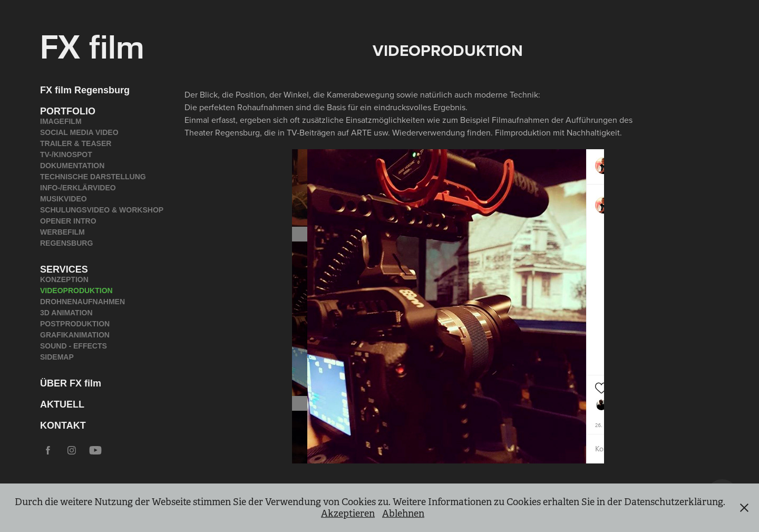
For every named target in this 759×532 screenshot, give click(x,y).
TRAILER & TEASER (76, 143)
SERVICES (64, 269)
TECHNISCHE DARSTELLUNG (93, 177)
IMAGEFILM (61, 121)
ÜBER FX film (71, 383)
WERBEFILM (62, 232)
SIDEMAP (57, 357)
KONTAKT (63, 425)
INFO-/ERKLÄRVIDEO (78, 188)
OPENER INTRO (68, 221)
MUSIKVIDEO (64, 199)
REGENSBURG (66, 243)
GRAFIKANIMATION (75, 335)
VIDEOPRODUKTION (76, 291)
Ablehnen (403, 514)
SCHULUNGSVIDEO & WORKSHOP (102, 210)
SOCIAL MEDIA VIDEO (79, 132)
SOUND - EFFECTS (74, 346)
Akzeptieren (348, 514)
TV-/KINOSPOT (66, 154)
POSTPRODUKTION (75, 324)
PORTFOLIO (68, 111)
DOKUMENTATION (72, 166)
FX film (92, 45)
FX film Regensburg (85, 90)
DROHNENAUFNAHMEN (82, 302)
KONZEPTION (64, 279)
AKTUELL (62, 404)
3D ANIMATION (66, 313)
